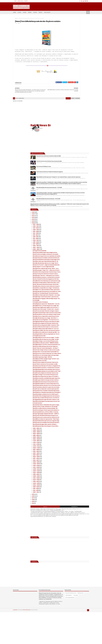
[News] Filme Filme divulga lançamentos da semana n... (78, 399)
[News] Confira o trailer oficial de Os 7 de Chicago (78, 415)
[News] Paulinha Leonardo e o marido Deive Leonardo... (77, 213)
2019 (68, 515)
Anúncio (71, 528)
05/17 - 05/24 (71, 479)
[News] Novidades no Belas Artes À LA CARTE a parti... (77, 396)
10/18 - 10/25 (71, 163)
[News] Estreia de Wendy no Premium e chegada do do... (78, 350)
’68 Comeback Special (70, 629)
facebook (60, 109)
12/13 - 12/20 (71, 149)
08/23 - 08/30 (71, 455)
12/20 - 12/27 (71, 147)
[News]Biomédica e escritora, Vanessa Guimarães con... (77, 318)
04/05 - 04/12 (71, 490)
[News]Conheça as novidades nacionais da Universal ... (78, 182)
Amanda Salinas (34, 642)
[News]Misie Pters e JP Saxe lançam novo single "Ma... (78, 256)
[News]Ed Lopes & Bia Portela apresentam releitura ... (78, 373)
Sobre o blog (20, 1)
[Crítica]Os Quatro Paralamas (75, 251)
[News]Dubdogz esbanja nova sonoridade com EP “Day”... (78, 359)
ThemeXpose (20, 642)
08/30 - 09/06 (71, 453)
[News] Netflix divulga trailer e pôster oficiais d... (77, 444)
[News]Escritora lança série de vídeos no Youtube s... (78, 367)
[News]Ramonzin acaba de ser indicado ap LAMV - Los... (78, 299)
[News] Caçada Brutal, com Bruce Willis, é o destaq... (78, 424)
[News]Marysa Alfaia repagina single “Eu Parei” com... (78, 340)
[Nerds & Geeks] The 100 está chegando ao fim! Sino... (78, 215)
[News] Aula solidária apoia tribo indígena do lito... (78, 174)
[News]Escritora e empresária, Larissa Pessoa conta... (77, 273)
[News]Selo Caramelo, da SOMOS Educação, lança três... (76, 370)
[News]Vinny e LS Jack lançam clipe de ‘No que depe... (78, 335)
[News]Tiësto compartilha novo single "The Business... (77, 230)
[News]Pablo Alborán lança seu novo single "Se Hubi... (77, 310)
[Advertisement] (74, 35)
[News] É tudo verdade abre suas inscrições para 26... (76, 387)
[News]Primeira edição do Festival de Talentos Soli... (77, 285)
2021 (68, 142)
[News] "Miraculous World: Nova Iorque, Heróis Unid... (78, 224)
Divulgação (47, 12)
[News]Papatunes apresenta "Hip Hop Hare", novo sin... (77, 253)
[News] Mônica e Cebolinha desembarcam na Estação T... (78, 393)
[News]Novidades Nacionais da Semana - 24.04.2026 (78, 113)
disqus (55, 109)
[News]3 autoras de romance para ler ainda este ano (77, 432)
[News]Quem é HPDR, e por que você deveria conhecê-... (77, 296)
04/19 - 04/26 (71, 486)
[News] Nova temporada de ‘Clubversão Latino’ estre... (78, 221)
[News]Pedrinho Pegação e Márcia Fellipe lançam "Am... (78, 247)
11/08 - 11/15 (71, 157)
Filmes (25, 12)
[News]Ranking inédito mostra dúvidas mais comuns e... (77, 356)
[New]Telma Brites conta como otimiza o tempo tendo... (78, 271)
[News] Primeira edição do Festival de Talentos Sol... (77, 345)
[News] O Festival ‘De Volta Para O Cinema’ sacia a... (78, 207)
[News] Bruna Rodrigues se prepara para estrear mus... (78, 407)
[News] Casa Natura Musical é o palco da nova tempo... (78, 385)
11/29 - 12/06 (71, 152)
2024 (68, 136)
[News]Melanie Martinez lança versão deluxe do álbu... (77, 282)
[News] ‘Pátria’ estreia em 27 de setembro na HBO (78, 347)
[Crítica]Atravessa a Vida (74, 304)
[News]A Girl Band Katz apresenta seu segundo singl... (77, 438)
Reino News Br (76, 18)
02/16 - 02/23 (71, 502)
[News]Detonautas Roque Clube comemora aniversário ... (76, 268)
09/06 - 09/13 (71, 451)
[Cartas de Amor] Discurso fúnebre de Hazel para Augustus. (80, 68)
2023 (68, 138)
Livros (19, 12)
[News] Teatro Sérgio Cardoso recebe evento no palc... (77, 327)
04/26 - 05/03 (71, 485)
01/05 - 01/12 (71, 513)
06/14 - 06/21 (71, 472)
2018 (68, 517)
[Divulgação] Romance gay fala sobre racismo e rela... (77, 405)
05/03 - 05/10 (71, 483)
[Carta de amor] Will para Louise (79, 62)
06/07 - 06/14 (71, 474)
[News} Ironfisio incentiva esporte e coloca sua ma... (77, 291)
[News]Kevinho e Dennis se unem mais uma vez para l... (77, 227)
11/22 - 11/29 (71, 154)
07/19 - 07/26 (71, 463)
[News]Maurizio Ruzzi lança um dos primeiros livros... (76, 376)
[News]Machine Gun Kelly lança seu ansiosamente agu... (77, 218)
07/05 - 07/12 (71, 467)
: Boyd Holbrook (68, 627)
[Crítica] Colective (72, 410)
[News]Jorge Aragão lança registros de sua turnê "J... (78, 259)
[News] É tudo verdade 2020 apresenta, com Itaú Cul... (78, 402)
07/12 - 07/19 (71, 465)
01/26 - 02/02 (71, 508)
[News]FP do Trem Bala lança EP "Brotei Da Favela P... (78, 238)
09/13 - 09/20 (71, 449)
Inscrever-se (83, 528)
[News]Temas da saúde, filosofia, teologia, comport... (76, 265)
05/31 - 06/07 (71, 476)
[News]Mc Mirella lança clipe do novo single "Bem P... (77, 191)
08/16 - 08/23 (71, 456)
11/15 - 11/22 (71, 156)
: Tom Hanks (75, 627)
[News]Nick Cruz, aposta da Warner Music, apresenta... (78, 233)
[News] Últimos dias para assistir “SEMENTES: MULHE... (76, 315)
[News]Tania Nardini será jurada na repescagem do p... (77, 185)
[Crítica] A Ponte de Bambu (75, 171)
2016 (68, 521)
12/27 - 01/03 (71, 145)
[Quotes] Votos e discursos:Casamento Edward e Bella (80, 49)
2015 (68, 522)
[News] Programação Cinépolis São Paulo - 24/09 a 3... (78, 426)
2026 (68, 133)
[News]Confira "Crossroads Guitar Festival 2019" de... (76, 330)
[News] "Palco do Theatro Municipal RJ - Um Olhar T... (78, 324)
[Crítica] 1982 (71, 249)
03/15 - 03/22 (71, 495)
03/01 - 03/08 (71, 499)
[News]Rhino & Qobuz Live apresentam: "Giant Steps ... (78, 435)
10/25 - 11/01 (71, 161)
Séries (30, 12)
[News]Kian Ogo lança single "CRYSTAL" (78, 338)
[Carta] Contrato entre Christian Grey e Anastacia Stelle (80, 56)
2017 (68, 519)
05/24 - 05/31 (71, 478)
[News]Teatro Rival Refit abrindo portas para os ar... (78, 429)
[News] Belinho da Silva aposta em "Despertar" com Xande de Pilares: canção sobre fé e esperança (79, 76)
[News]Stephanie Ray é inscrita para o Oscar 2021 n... (77, 446)
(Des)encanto (81, 625)
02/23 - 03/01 (71, 501)
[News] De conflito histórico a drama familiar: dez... (77, 418)
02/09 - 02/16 (71, 504)
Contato (26, 1)
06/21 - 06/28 (71, 471)
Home (15, 1)
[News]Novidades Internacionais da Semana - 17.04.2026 (79, 95)
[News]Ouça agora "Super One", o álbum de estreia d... (78, 201)
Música (40, 12)
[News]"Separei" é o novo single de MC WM (78, 196)
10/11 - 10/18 (71, 164)
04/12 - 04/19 (71, 488)
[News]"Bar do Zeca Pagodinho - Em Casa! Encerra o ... (78, 279)
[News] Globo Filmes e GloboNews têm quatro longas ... (77, 412)
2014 (68, 524)
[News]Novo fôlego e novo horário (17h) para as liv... (78, 312)
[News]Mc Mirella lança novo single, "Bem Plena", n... (78, 276)
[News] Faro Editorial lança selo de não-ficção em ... (78, 321)
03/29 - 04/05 (71, 492)
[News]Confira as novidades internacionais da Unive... (75, 441)
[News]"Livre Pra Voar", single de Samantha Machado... (76, 194)
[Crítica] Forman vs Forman (75, 342)
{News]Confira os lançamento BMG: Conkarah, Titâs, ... (77, 288)
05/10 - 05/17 (71, 481)
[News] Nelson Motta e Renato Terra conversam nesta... (77, 382)
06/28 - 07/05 (71, 469)
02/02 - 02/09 (71, 506)
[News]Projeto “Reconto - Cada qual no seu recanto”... (78, 210)
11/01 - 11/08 (71, 159)
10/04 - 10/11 (71, 166)
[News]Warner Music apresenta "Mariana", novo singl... (76, 241)
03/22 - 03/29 (71, 493)
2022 (68, 140)
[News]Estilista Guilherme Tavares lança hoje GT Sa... (78, 379)
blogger (51, 109)
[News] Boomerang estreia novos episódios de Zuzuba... (76, 179)
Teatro (35, 12)
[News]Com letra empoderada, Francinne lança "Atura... (78, 204)
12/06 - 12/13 (71, 150)
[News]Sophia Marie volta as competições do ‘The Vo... (78, 302)
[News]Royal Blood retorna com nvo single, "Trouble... (77, 307)
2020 (68, 143)
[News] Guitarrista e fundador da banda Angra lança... (78, 390)
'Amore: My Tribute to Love (71, 625)
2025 (68, 135)
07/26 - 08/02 (71, 462)
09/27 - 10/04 (71, 168)
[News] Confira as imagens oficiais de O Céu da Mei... (78, 176)
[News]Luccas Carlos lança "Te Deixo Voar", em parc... (77, 262)
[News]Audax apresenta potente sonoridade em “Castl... (76, 236)
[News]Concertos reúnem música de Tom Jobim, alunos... (78, 332)
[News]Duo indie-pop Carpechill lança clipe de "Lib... (77, 188)
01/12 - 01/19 (71, 511)
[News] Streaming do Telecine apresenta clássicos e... (78, 421)
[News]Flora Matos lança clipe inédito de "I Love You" (78, 293)
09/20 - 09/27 (71, 170)
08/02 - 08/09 (71, 460)
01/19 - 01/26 (71, 509)
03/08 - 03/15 (71, 497)
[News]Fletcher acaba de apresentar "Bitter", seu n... (77, 198)
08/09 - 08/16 (71, 458)
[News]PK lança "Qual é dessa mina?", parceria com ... (77, 244)
